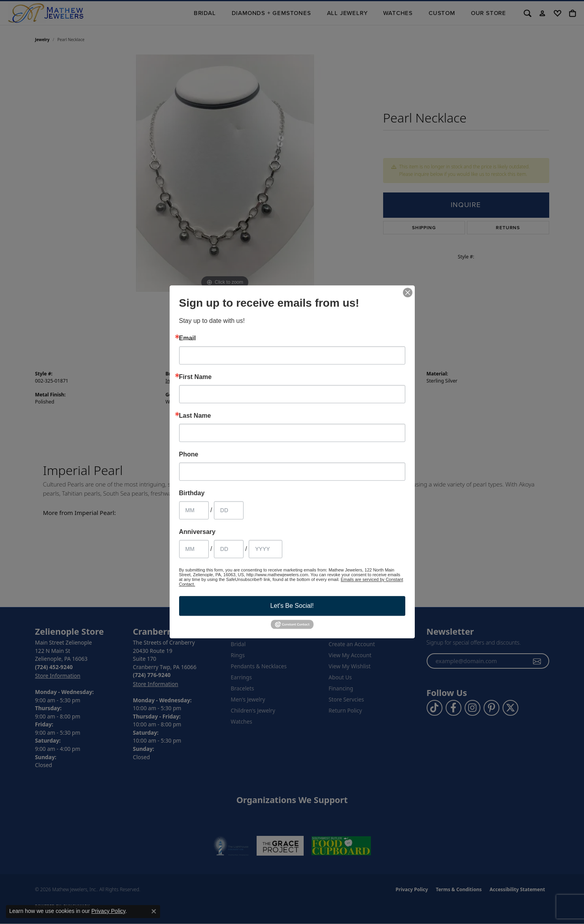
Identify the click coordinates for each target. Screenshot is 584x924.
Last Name (195, 416)
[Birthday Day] (229, 510)
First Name (196, 377)
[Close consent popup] (154, 911)
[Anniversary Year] (266, 549)
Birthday (192, 493)
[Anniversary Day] (229, 549)
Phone (189, 454)
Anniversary (198, 532)
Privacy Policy (108, 911)
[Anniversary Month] (194, 549)
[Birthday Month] (194, 510)
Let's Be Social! (292, 606)
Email (188, 338)
